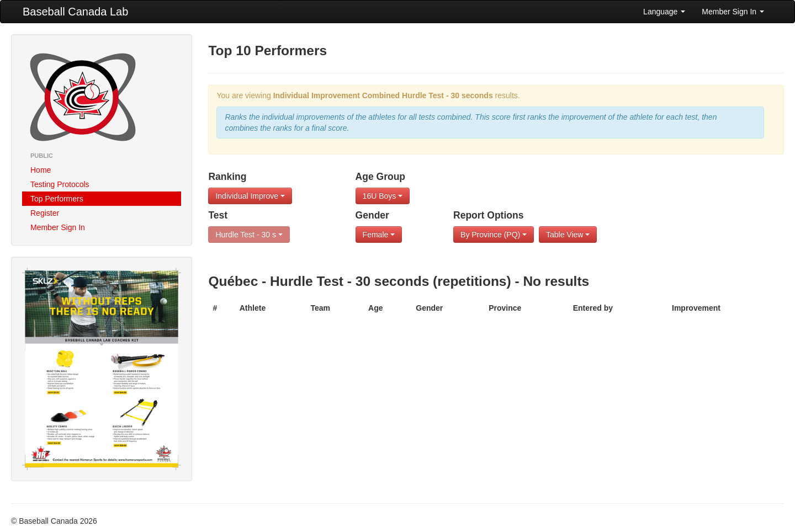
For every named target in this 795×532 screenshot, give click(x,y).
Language (664, 12)
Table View (568, 235)
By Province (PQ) (494, 235)
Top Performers (57, 199)
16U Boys (383, 196)
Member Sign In (733, 12)
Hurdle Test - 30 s (249, 235)
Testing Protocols (60, 184)
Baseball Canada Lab (75, 12)
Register (45, 213)
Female (379, 235)
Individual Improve (250, 196)
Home (41, 170)
